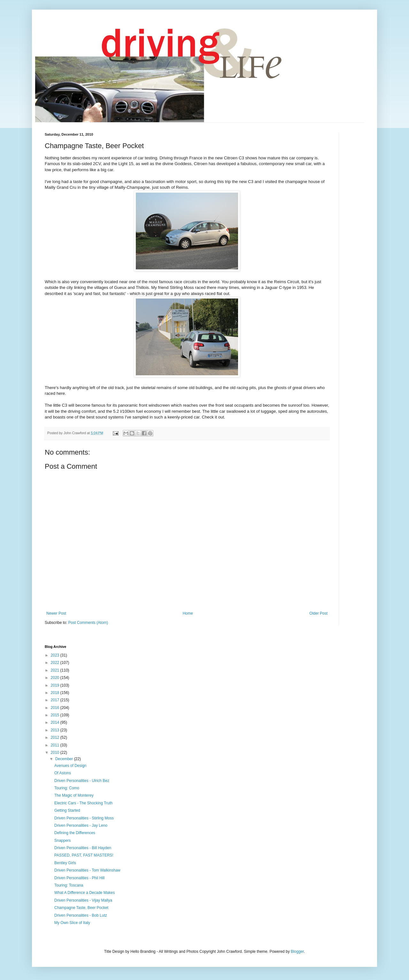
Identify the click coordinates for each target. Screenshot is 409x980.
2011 (56, 745)
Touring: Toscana (69, 885)
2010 (56, 753)
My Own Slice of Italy (72, 923)
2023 (56, 655)
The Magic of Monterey (74, 795)
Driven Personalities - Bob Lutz (81, 915)
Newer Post (56, 613)
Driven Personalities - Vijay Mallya (83, 900)
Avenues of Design (70, 766)
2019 (56, 685)
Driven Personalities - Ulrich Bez (82, 781)
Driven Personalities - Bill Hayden (83, 848)
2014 (56, 722)
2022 (56, 663)
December (65, 759)
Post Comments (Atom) (88, 623)
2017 (56, 700)
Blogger (297, 952)
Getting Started (67, 810)
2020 (56, 678)
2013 (56, 730)
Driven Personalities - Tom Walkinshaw (87, 870)
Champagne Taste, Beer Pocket (81, 908)
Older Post (318, 613)
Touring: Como (67, 788)
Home (188, 613)
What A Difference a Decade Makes (85, 893)
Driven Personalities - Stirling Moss (84, 818)
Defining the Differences (75, 833)
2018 (56, 693)
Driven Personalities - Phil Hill (79, 878)
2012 (56, 737)
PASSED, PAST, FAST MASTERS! (84, 855)
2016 (56, 708)
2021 (56, 670)
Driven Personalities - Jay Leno (81, 825)
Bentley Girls (65, 863)
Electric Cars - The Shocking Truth (84, 803)
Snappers (62, 841)
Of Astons (63, 773)
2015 (56, 715)
